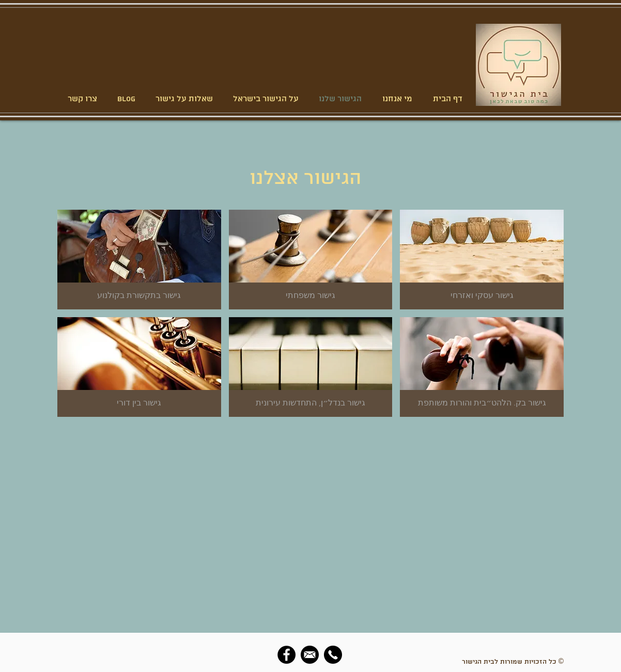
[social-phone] (333, 655)
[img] (139, 367)
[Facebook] (286, 655)
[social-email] (310, 655)
